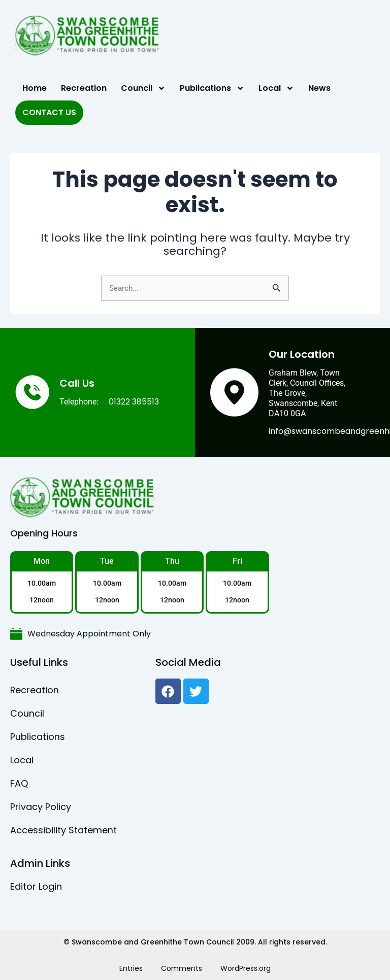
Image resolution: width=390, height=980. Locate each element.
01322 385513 (134, 402)
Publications (212, 88)
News (319, 88)
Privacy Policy (41, 807)
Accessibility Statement (63, 830)
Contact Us (49, 112)
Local (276, 88)
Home (35, 88)
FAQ (19, 783)
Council (143, 88)
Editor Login (36, 886)
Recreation (84, 88)
